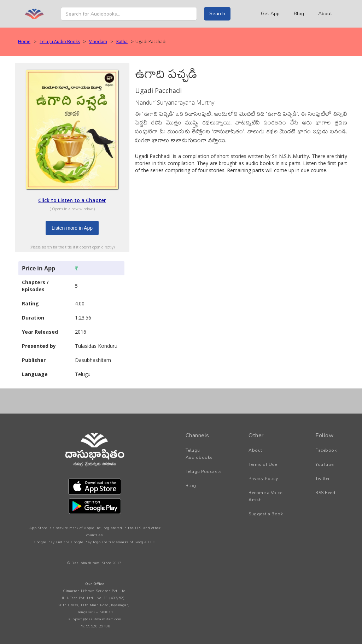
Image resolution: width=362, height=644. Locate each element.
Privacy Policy (263, 479)
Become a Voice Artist (265, 496)
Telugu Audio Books (60, 42)
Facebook (326, 450)
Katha (122, 42)
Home (24, 42)
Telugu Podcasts (204, 472)
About (325, 14)
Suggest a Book (266, 514)
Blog (299, 14)
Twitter (323, 479)
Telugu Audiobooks (199, 454)
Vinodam (98, 42)
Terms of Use (263, 464)
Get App (270, 14)
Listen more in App (72, 228)
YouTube (325, 464)
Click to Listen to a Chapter (72, 200)
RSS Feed (325, 493)
